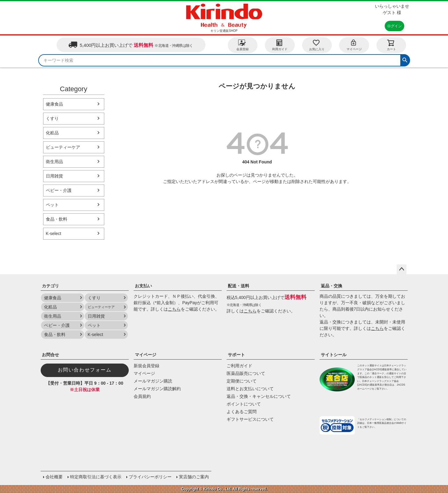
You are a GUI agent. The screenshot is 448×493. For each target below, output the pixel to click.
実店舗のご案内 (194, 477)
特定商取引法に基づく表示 (96, 477)
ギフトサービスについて (250, 419)
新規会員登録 (146, 366)
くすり (52, 118)
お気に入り (317, 45)
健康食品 (54, 104)
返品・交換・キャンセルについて (259, 396)
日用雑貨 (54, 176)
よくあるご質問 (242, 412)
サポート (236, 355)
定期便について (242, 381)
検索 (405, 59)
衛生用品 (54, 162)
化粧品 (52, 133)
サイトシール (334, 355)
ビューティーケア (63, 147)
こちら (174, 309)
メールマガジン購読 (153, 381)
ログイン (394, 26)
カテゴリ (50, 286)
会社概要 (54, 477)
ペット (52, 205)
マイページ (354, 45)
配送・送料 (239, 286)
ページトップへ (402, 269)
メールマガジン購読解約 (157, 389)
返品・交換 (331, 286)
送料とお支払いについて (250, 389)
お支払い (143, 286)
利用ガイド (280, 45)
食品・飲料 (57, 219)
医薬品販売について (246, 373)
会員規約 (142, 396)
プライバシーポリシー (150, 477)
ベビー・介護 (59, 190)
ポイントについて (244, 404)
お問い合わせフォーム (85, 370)
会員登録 (243, 45)
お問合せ (50, 355)
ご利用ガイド (239, 366)
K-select (54, 233)
